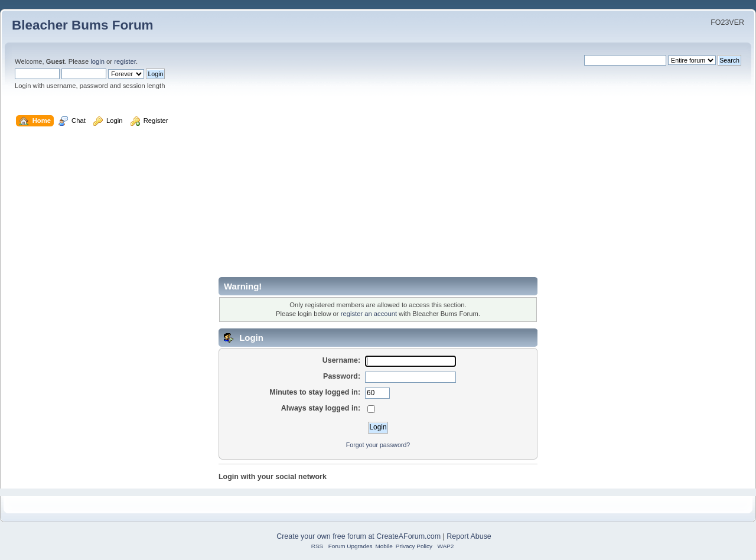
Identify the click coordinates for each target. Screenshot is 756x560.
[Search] (625, 60)
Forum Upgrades (351, 546)
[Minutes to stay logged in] (377, 393)
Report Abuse (469, 536)
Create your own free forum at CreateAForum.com (359, 536)
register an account (369, 314)
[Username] (410, 362)
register (125, 61)
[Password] (410, 377)
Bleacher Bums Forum (83, 25)
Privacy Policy (414, 546)
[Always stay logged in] (371, 409)
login (97, 61)
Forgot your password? (378, 445)
